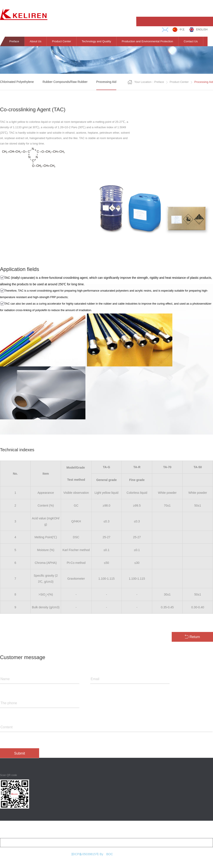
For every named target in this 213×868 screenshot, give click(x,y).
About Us (36, 41)
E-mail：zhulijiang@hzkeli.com (153, 843)
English (198, 30)
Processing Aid (204, 82)
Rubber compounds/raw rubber (65, 82)
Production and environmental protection (119, 829)
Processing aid (106, 82)
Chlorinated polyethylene (17, 82)
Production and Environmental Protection (147, 41)
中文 (179, 30)
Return (192, 637)
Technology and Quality (96, 41)
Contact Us (191, 41)
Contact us (164, 829)
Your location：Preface (148, 82)
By (102, 854)
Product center (181, 82)
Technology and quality (68, 829)
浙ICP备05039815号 (85, 854)
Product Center (61, 41)
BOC (110, 854)
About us (6, 829)
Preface (14, 41)
